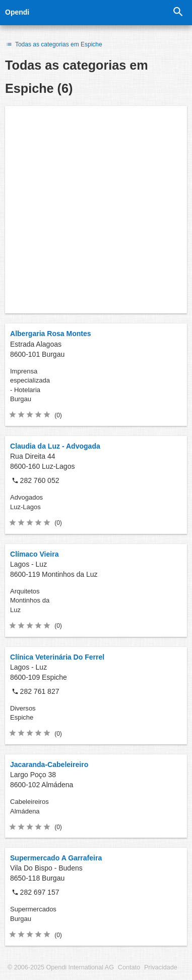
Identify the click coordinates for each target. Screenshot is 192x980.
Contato (129, 967)
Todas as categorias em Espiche (54, 44)
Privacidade (161, 967)
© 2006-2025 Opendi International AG (61, 967)
